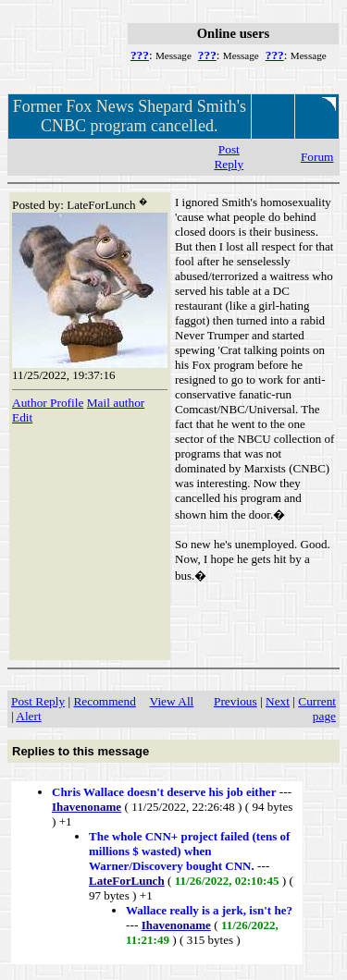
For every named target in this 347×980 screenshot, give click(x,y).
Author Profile (48, 403)
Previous (235, 701)
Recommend (104, 701)
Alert (28, 716)
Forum (317, 157)
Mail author (116, 403)
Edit (22, 417)
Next (278, 701)
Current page (317, 709)
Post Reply (229, 157)
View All (172, 701)
